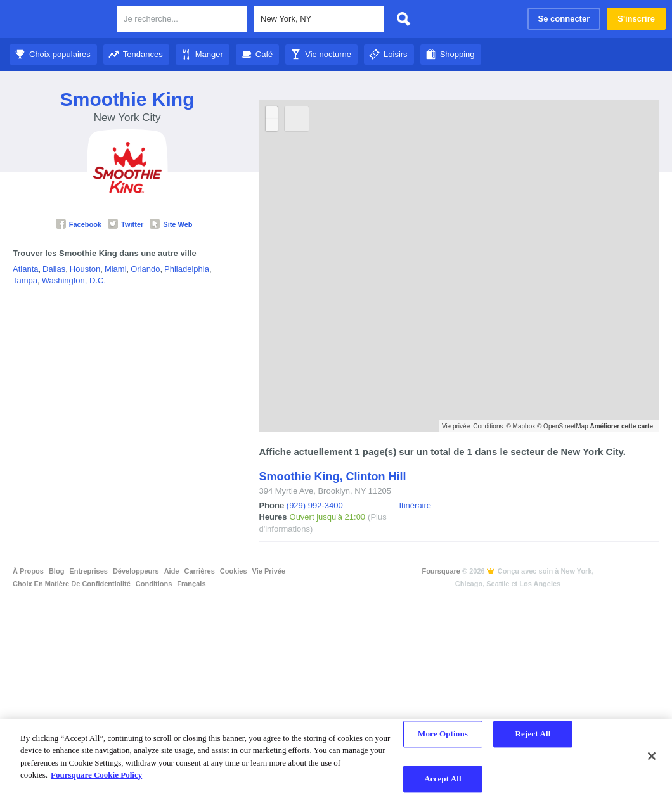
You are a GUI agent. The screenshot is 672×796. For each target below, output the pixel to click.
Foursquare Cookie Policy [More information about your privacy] (96, 775)
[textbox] (182, 19)
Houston (85, 269)
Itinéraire (415, 505)
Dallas (54, 269)
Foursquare (441, 571)
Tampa (25, 280)
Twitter (126, 224)
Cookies (234, 571)
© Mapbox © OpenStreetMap (547, 426)
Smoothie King (127, 99)
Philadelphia (187, 269)
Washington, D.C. (74, 280)
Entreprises (88, 571)
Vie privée (456, 426)
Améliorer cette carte (622, 426)
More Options (443, 734)
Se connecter (564, 19)
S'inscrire (636, 19)
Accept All (443, 779)
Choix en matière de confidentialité (72, 584)
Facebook (79, 224)
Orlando (145, 269)
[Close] (652, 756)
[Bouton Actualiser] (297, 119)
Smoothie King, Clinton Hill (332, 477)
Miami (116, 269)
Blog (56, 571)
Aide (172, 571)
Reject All (533, 734)
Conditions (488, 426)
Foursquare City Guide (59, 20)
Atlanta (25, 269)
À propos (28, 571)
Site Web (171, 224)
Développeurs (136, 571)
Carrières (199, 571)
